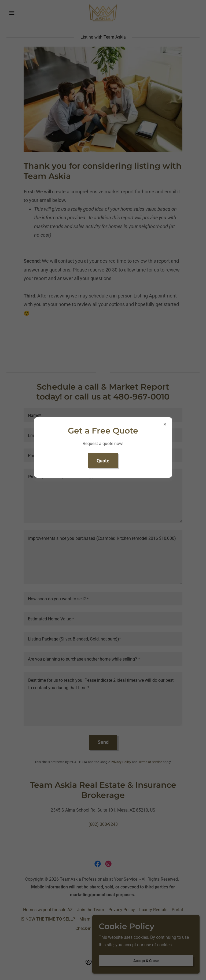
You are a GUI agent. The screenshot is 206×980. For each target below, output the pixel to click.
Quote (103, 461)
